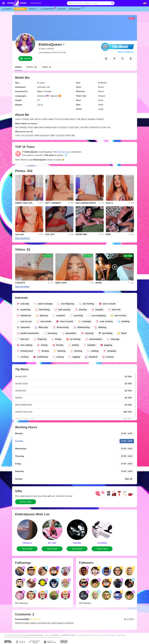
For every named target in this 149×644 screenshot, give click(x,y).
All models (7, 9)
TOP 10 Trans (64, 152)
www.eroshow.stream (35, 635)
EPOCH (56, 635)
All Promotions (48, 9)
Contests (62, 9)
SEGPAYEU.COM (68, 635)
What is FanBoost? (126, 52)
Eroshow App (75, 9)
